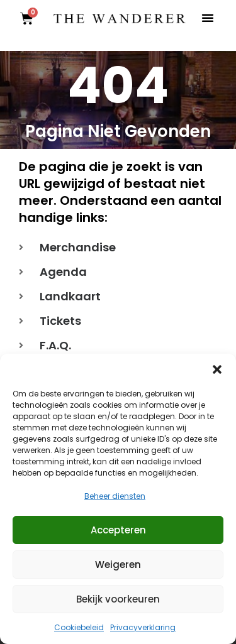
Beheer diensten (115, 496)
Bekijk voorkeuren (118, 599)
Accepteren (118, 530)
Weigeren (118, 565)
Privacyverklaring (143, 627)
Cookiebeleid (79, 627)
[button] (217, 369)
